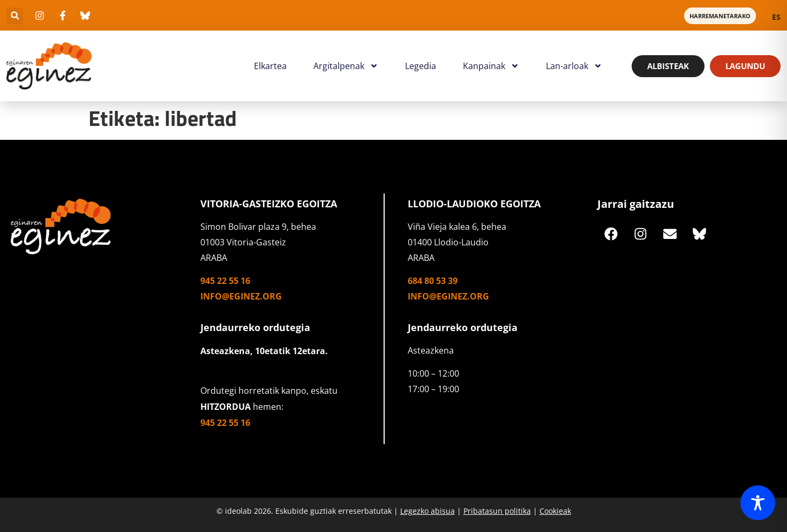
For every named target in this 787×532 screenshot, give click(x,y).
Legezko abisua (428, 511)
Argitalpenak (346, 66)
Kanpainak (491, 66)
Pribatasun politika (497, 511)
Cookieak (555, 511)
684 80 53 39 (433, 281)
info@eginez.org (241, 296)
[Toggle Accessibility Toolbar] (758, 503)
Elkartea (270, 66)
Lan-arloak (574, 66)
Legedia (421, 66)
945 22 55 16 (225, 281)
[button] (15, 16)
